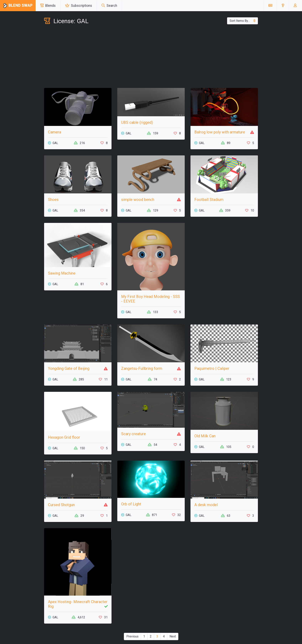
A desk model (206, 505)
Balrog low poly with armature (220, 132)
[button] (283, 6)
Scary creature (133, 434)
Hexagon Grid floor (64, 437)
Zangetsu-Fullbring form (142, 368)
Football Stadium (209, 200)
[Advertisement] (151, 57)
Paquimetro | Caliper (212, 368)
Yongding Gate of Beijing (69, 368)
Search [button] (109, 6)
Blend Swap (18, 6)
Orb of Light (131, 504)
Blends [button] (48, 6)
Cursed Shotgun (61, 505)
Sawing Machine (62, 273)
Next (173, 636)
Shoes (53, 200)
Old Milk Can (205, 436)
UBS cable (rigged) (137, 122)
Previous (132, 636)
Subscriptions (79, 6)
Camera (55, 132)
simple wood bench (138, 200)
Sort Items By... (242, 21)
